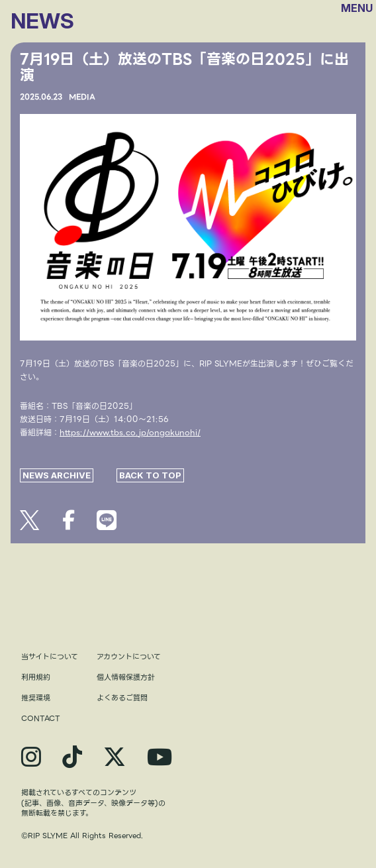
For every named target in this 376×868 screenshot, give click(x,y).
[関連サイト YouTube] (160, 757)
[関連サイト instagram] (31, 757)
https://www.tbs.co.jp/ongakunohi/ (130, 432)
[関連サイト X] (115, 757)
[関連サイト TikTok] (72, 757)
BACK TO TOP (150, 475)
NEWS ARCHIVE (57, 475)
